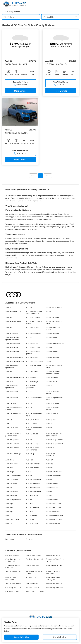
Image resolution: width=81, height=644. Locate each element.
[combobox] (60, 17)
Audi (9, 307)
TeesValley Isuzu (32, 583)
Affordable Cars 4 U (54, 565)
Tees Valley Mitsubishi (55, 587)
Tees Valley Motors (13, 571)
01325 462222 (21, 84)
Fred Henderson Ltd (34, 559)
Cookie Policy (60, 637)
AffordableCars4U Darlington (54, 578)
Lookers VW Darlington (11, 578)
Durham (29, 539)
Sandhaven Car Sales (35, 591)
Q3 (3, 11)
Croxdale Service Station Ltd (13, 560)
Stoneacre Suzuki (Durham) (13, 566)
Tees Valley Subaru (33, 555)
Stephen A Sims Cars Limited (55, 560)
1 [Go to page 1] (41, 176)
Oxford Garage (12, 555)
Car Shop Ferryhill (13, 587)
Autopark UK (31, 577)
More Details (20, 91)
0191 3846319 (21, 153)
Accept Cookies (21, 637)
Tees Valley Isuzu (53, 555)
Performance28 (32, 587)
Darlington (10, 539)
